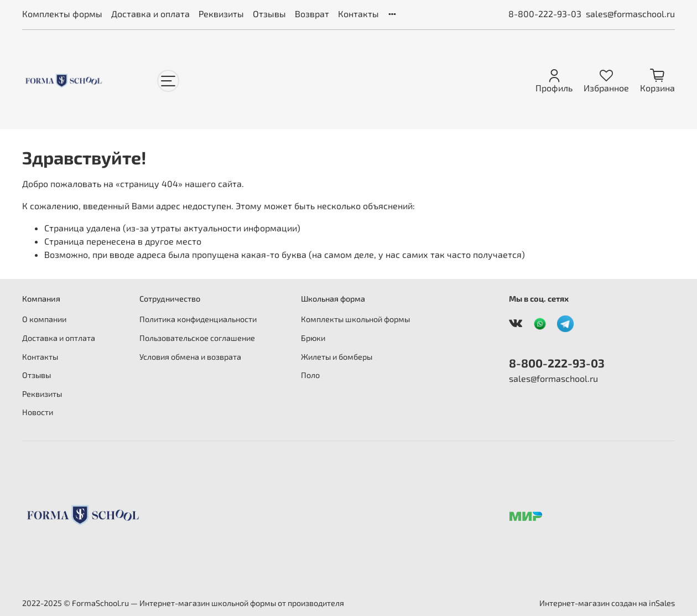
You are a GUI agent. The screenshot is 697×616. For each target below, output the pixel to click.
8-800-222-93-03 (545, 14)
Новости (38, 412)
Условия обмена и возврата (190, 357)
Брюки (313, 338)
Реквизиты (221, 14)
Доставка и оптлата (59, 338)
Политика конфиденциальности (198, 319)
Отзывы (269, 14)
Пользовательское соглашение (197, 338)
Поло (310, 375)
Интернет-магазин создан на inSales (607, 603)
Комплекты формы (62, 14)
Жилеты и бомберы (337, 357)
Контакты (358, 14)
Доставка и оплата (150, 14)
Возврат (312, 14)
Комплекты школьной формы (355, 319)
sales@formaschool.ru (630, 14)
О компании (44, 319)
